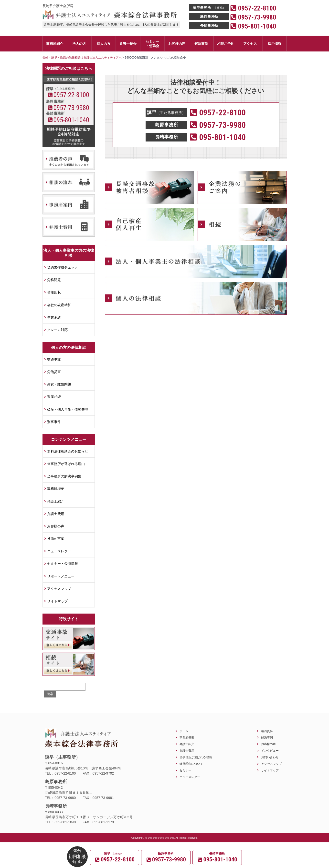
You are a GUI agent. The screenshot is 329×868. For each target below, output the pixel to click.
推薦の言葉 (56, 539)
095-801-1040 (71, 120)
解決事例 (267, 737)
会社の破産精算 (59, 305)
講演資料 (267, 731)
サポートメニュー (61, 576)
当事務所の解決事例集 (64, 476)
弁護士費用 (56, 514)
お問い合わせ (270, 757)
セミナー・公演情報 (63, 564)
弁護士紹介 (56, 501)
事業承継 (54, 317)
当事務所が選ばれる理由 (66, 464)
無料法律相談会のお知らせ (68, 451)
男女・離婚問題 (59, 384)
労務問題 (54, 280)
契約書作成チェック (63, 267)
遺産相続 (54, 397)
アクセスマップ (59, 589)
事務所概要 (56, 489)
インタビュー (270, 751)
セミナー (185, 770)
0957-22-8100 (71, 95)
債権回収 (54, 292)
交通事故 (54, 359)
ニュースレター (59, 551)
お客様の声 (56, 526)
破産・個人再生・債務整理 (68, 409)
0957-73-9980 (71, 108)
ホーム (184, 731)
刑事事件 (54, 422)
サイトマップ (57, 601)
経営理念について (191, 764)
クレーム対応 (57, 330)
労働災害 (54, 372)
